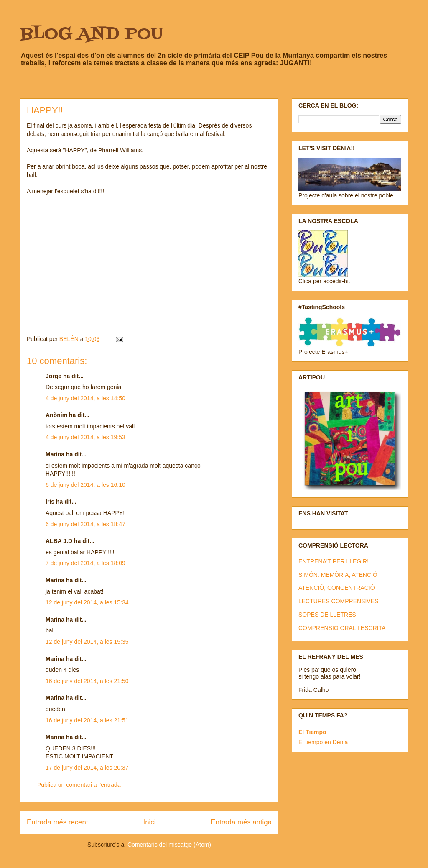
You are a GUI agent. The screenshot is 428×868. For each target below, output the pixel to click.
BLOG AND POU (92, 35)
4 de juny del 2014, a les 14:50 (85, 398)
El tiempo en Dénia (323, 742)
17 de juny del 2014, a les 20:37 (87, 768)
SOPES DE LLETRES (327, 615)
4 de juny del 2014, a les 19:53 (85, 437)
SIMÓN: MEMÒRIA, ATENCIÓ (338, 575)
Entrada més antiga (241, 822)
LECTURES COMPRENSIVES (338, 601)
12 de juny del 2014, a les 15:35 (87, 642)
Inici (150, 822)
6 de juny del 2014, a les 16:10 (85, 485)
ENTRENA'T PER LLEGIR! (334, 561)
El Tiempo (312, 732)
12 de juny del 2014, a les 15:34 (87, 602)
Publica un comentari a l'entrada (79, 785)
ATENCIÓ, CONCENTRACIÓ (337, 588)
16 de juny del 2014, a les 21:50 (87, 681)
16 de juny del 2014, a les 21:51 (87, 720)
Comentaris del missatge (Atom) (169, 845)
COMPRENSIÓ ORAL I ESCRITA (342, 628)
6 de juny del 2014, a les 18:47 (85, 524)
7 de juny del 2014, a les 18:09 (85, 563)
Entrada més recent (57, 822)
